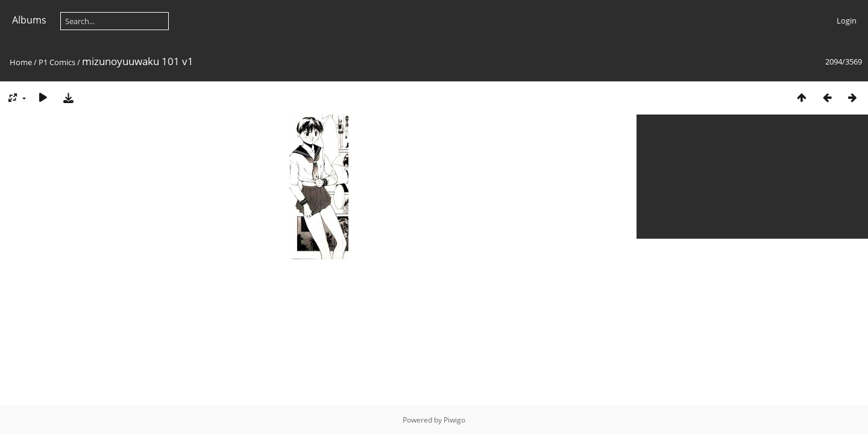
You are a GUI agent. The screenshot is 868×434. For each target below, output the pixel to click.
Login (847, 20)
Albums (29, 20)
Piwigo (454, 420)
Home (21, 62)
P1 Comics (57, 62)
